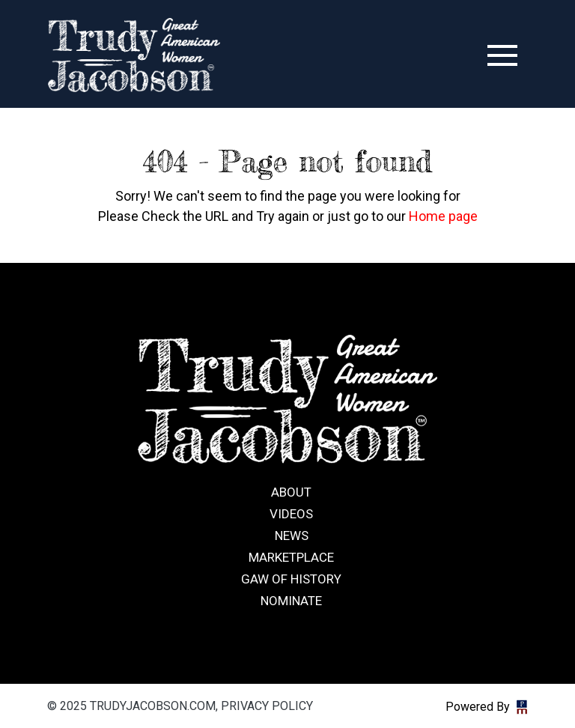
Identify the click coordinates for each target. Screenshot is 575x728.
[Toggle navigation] (502, 55)
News (292, 536)
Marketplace (291, 557)
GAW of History (291, 579)
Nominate (291, 601)
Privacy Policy (267, 706)
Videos (291, 514)
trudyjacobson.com (134, 55)
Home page (443, 216)
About (291, 492)
